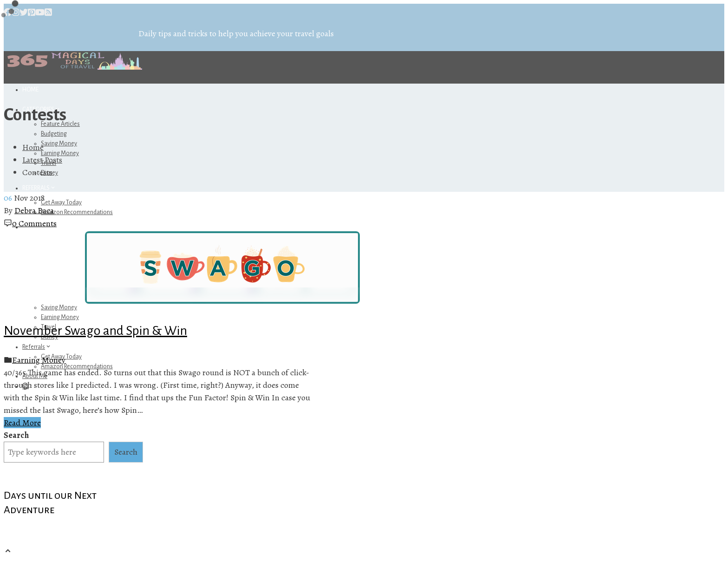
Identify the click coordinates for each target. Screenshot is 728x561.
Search (16, 435)
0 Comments (34, 223)
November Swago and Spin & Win (95, 331)
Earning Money (60, 317)
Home (30, 90)
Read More (22, 423)
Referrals (39, 188)
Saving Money (59, 144)
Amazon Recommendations (77, 212)
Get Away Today (61, 202)
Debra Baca (34, 210)
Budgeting (54, 134)
